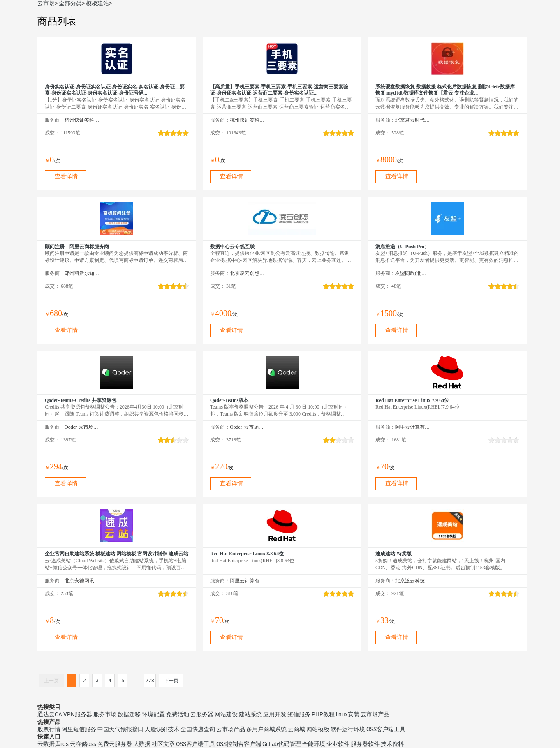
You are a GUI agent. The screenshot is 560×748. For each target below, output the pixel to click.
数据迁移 (129, 714)
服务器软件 (365, 744)
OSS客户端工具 (386, 729)
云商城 (296, 729)
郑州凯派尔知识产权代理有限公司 (82, 273)
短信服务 (299, 714)
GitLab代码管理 (282, 744)
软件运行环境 (348, 729)
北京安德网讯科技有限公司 (82, 581)
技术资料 (392, 744)
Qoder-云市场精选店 (82, 427)
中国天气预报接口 (120, 729)
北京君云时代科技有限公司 (413, 120)
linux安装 (348, 714)
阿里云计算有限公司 (413, 427)
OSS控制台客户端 (239, 744)
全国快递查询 (198, 729)
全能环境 (314, 744)
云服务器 (202, 714)
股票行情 (49, 729)
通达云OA (50, 714)
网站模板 (318, 729)
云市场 (46, 3)
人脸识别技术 (162, 729)
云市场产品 (375, 714)
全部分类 (70, 3)
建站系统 (250, 714)
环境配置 (153, 714)
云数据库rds (53, 744)
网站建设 (226, 714)
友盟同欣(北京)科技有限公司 (413, 273)
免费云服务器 (115, 744)
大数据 (142, 744)
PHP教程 (323, 714)
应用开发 (275, 714)
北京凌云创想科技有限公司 (247, 273)
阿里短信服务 (79, 729)
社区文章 (163, 744)
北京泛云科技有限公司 (413, 581)
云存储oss (83, 744)
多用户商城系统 (266, 729)
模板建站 (97, 3)
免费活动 (178, 714)
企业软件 (338, 744)
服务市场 (105, 714)
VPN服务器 (78, 714)
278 (150, 681)
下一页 (171, 681)
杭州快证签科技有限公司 (82, 120)
